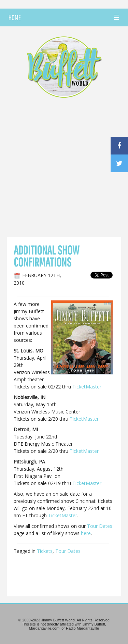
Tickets (45, 551)
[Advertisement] (64, 169)
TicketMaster (87, 387)
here (86, 533)
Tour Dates (100, 526)
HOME (15, 17)
